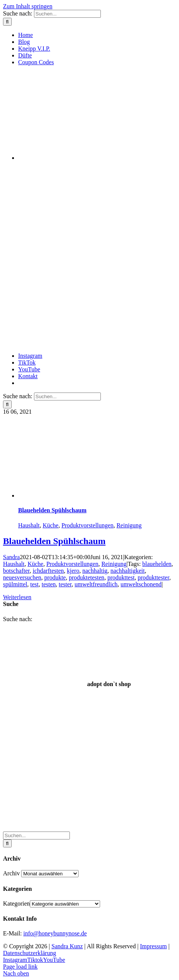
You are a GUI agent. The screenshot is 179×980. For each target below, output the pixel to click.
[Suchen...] (67, 14)
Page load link (20, 967)
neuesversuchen (22, 577)
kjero (73, 571)
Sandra (11, 557)
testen (49, 584)
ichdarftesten (48, 571)
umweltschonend (141, 584)
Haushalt (29, 525)
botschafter (16, 571)
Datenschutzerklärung (29, 953)
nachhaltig (95, 571)
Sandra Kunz (67, 946)
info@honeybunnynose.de (55, 933)
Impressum (154, 946)
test (34, 584)
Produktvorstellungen (88, 525)
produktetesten (86, 577)
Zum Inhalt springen (28, 6)
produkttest (121, 577)
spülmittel (15, 584)
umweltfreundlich (96, 584)
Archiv (11, 873)
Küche (51, 525)
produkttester (153, 577)
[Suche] (7, 22)
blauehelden (157, 564)
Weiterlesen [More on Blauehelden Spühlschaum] (17, 597)
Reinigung (129, 525)
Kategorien (16, 903)
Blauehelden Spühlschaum (52, 510)
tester (65, 584)
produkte (55, 577)
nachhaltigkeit (128, 571)
